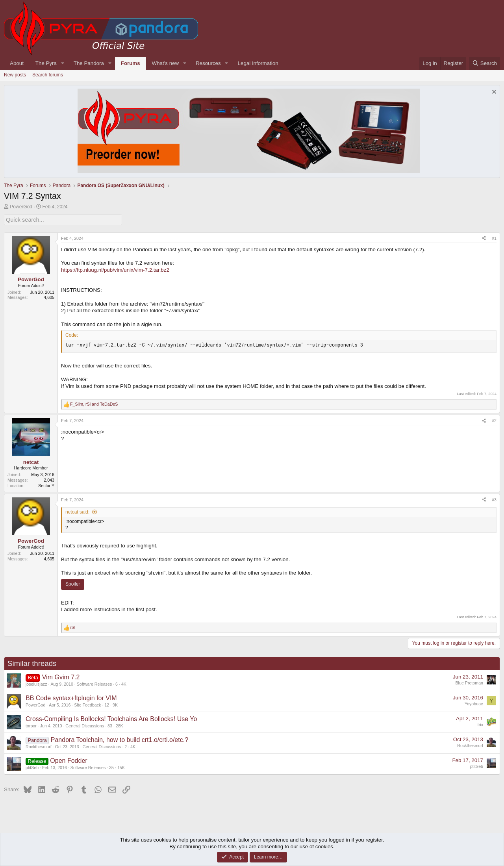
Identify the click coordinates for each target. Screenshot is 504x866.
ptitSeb (32, 767)
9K (115, 704)
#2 (494, 420)
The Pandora (89, 63)
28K (120, 725)
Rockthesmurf (39, 746)
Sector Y (46, 485)
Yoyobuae (474, 703)
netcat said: (77, 512)
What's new (165, 63)
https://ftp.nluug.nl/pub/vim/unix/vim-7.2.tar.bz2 (115, 269)
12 (107, 704)
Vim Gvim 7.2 (61, 677)
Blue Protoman (470, 682)
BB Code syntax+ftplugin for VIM (71, 698)
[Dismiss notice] (493, 93)
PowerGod (21, 207)
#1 (494, 237)
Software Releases (94, 684)
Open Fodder (69, 760)
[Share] (484, 238)
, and (94, 404)
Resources (208, 63)
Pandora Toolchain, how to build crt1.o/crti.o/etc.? (120, 739)
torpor (31, 725)
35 (111, 767)
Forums (131, 63)
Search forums (48, 75)
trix (480, 724)
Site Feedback (87, 704)
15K (121, 767)
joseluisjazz (36, 684)
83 (110, 725)
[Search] (485, 63)
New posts (15, 75)
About (17, 63)
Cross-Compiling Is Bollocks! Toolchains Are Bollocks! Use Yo (111, 719)
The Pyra (46, 63)
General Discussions (85, 725)
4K (124, 684)
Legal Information (258, 63)
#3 (494, 499)
